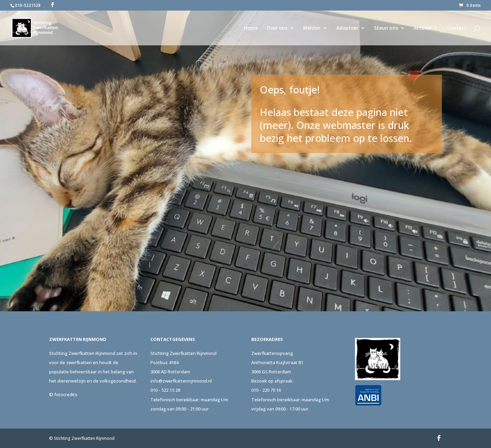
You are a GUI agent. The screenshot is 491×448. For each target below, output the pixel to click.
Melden (312, 28)
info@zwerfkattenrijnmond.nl (181, 381)
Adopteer (347, 28)
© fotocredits (63, 394)
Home (251, 28)
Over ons (277, 28)
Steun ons (386, 28)
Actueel (422, 28)
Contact (457, 28)
